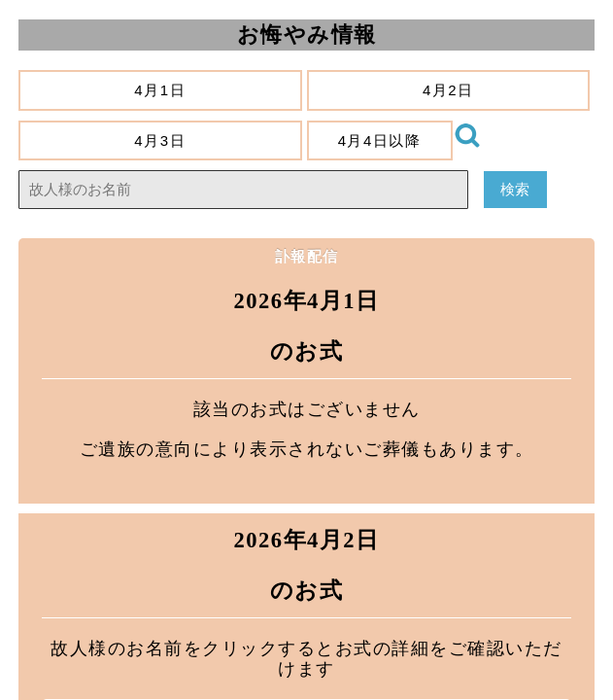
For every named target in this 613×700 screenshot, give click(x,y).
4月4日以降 (379, 140)
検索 (515, 189)
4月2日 (448, 90)
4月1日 (160, 90)
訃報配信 (307, 256)
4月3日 (160, 140)
